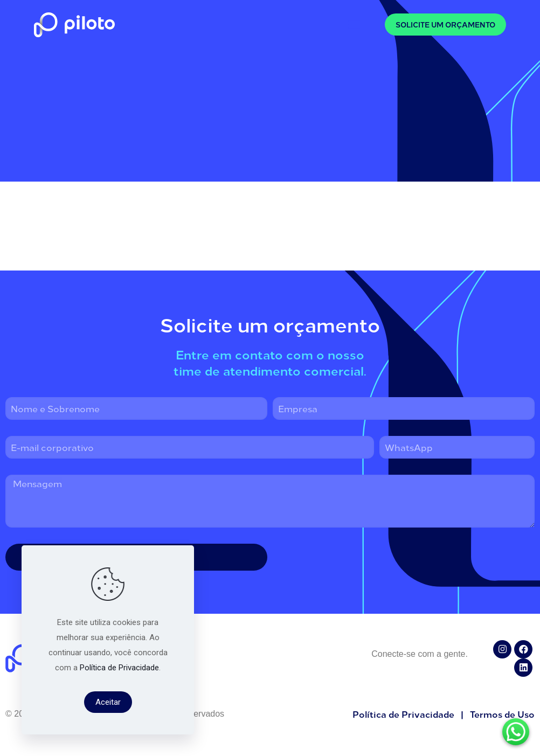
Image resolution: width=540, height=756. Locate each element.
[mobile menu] (354, 24)
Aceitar (108, 702)
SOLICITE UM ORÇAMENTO (445, 25)
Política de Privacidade (119, 668)
